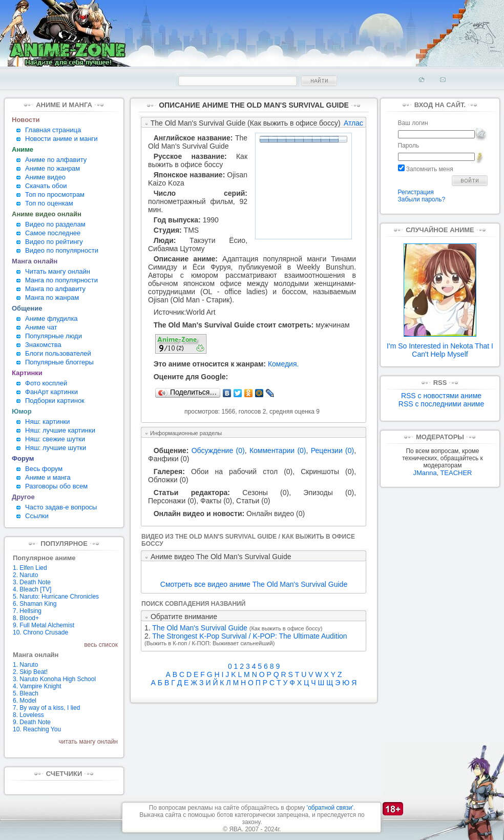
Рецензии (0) (332, 450)
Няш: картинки (48, 422)
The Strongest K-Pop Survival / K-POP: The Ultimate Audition (249, 636)
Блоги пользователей (58, 353)
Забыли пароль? (422, 199)
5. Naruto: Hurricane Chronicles (56, 597)
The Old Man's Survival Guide (198, 142)
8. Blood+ (26, 618)
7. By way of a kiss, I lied (46, 708)
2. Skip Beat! (30, 672)
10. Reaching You (37, 729)
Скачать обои (46, 186)
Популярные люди (54, 336)
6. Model (25, 701)
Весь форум (44, 469)
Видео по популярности (62, 250)
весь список (101, 645)
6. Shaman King (35, 604)
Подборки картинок (55, 401)
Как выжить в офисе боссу (198, 160)
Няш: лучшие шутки (56, 448)
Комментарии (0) (278, 450)
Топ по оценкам (49, 203)
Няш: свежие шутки (55, 439)
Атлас (353, 123)
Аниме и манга (48, 477)
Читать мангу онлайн (58, 271)
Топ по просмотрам (55, 194)
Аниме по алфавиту (56, 160)
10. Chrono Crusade (40, 632)
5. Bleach (26, 693)
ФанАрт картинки (51, 392)
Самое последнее (53, 233)
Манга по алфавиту (55, 289)
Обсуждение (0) (218, 450)
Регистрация (416, 192)
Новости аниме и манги (61, 139)
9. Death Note (32, 722)
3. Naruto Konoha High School (54, 679)
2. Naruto (25, 575)
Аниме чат (41, 327)
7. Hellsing (27, 611)
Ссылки (37, 516)
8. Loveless (28, 715)
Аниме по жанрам (52, 168)
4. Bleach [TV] (32, 589)
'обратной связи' (330, 808)
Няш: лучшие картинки (60, 430)
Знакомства (43, 345)
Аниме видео (45, 177)
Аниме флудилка (51, 319)
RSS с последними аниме (441, 404)
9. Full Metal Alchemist (44, 625)
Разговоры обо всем (56, 486)
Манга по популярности (61, 280)
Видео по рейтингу (54, 242)
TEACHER (456, 473)
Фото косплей (46, 383)
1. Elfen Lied (30, 568)
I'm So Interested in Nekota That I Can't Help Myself (440, 347)
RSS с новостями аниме (441, 396)
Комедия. (283, 364)
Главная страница (53, 130)
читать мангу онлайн (88, 742)
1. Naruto (25, 665)
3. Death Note (32, 582)
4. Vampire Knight (37, 686)
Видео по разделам (55, 224)
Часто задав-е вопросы (61, 507)
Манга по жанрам (52, 298)
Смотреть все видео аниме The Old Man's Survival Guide (254, 584)
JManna (425, 473)
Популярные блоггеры (59, 362)
